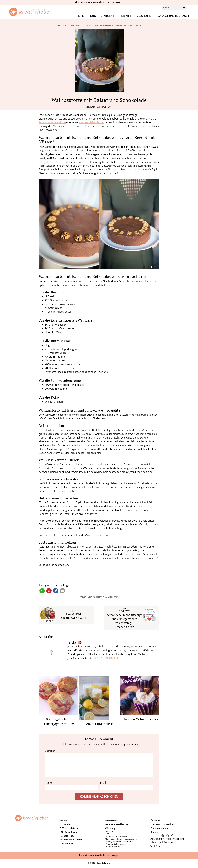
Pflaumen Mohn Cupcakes (140, 719)
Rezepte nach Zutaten (71, 840)
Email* (103, 783)
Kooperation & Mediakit (163, 824)
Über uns (155, 821)
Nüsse (100, 597)
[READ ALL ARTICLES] (105, 658)
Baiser (91, 597)
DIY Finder (65, 824)
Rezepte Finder (68, 836)
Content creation (159, 828)
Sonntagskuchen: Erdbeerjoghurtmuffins (58, 721)
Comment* (51, 751)
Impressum (111, 821)
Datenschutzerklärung (116, 824)
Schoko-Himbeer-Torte (53, 123)
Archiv (63, 821)
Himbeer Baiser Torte (91, 123)
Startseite (62, 25)
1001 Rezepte (67, 843)
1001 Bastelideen (68, 832)
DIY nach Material (69, 828)
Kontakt (154, 832)
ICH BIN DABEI (115, 2)
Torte (90, 25)
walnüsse (111, 597)
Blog (72, 25)
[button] (42, 591)
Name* (49, 783)
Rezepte (81, 25)
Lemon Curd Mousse (99, 724)
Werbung (110, 828)
